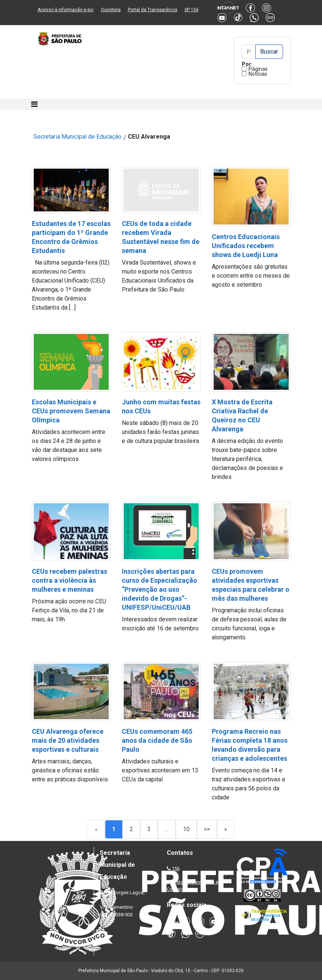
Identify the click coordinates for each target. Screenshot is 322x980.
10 (186, 829)
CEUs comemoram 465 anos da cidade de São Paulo (157, 740)
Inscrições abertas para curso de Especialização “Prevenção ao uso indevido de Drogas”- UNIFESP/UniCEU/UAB (160, 589)
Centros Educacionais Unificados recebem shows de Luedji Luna (246, 246)
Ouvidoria (111, 10)
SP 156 (192, 10)
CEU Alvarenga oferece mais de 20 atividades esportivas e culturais (68, 740)
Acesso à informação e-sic (66, 10)
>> (207, 829)
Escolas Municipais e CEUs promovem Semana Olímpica (71, 411)
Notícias (258, 74)
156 (176, 869)
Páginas (258, 69)
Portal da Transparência (153, 10)
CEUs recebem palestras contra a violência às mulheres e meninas (70, 580)
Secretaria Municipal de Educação (77, 137)
